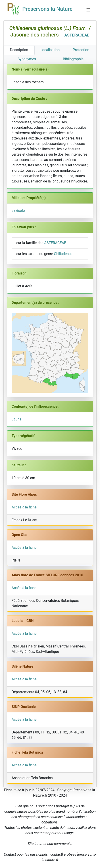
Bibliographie (73, 59)
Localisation (50, 50)
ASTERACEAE (77, 35)
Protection (81, 50)
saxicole (18, 211)
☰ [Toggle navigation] (85, 10)
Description (19, 50)
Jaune (17, 419)
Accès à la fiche (24, 507)
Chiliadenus (63, 254)
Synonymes (27, 59)
